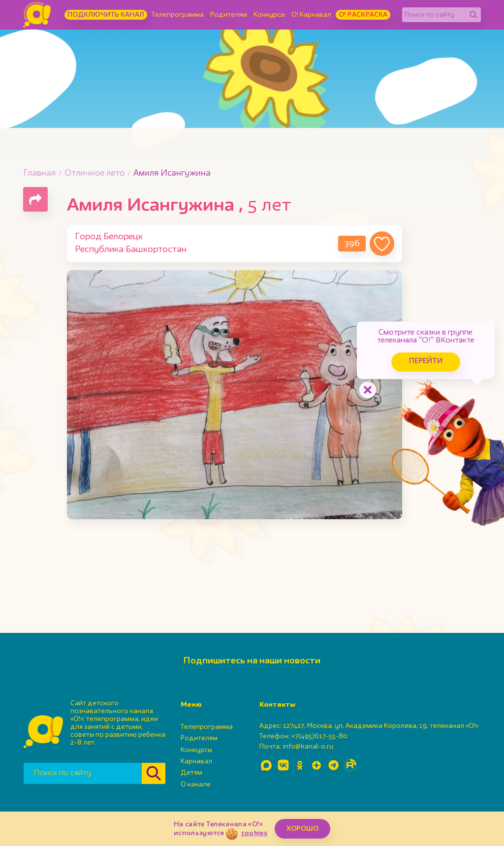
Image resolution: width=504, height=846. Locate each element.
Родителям (229, 15)
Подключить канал (106, 15)
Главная (39, 173)
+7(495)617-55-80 (319, 736)
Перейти (425, 361)
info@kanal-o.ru (308, 747)
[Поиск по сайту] (434, 15)
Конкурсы (269, 15)
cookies (254, 833)
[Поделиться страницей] (35, 199)
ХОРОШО (302, 829)
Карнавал (196, 761)
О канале (196, 784)
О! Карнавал (311, 15)
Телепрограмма (178, 15)
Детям (191, 773)
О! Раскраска (363, 15)
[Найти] (473, 15)
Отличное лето (94, 173)
